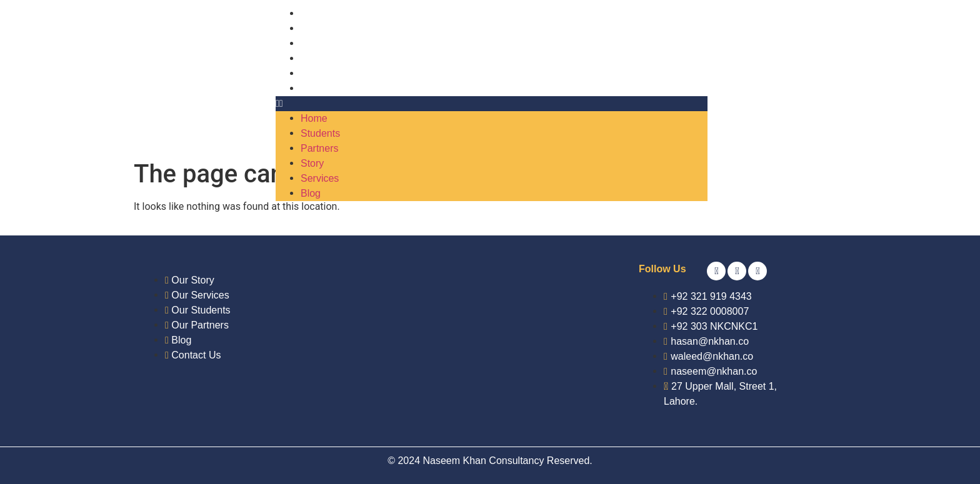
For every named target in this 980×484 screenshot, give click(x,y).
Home (314, 13)
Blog (311, 88)
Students (320, 28)
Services (320, 73)
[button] (492, 104)
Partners (319, 43)
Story (312, 58)
